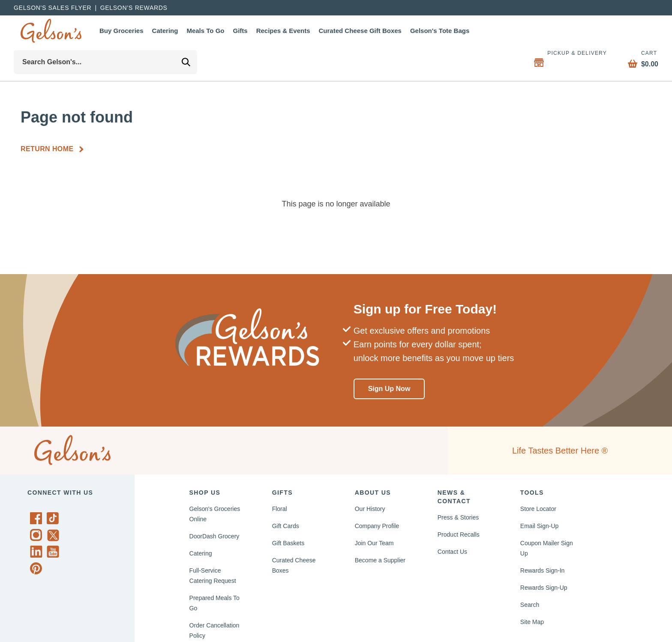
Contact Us (454, 552)
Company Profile (380, 526)
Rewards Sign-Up (546, 588)
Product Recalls (461, 535)
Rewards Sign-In (545, 570)
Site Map (533, 622)
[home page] (51, 31)
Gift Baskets (290, 543)
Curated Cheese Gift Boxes (382, 31)
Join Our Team (377, 543)
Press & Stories (460, 517)
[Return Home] (56, 149)
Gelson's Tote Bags (469, 31)
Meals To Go (215, 31)
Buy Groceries (124, 31)
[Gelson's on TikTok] (54, 520)
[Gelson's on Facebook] (37, 518)
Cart (646, 53)
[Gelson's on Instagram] (37, 535)
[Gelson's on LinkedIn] (37, 552)
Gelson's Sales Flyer (53, 8)
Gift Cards (287, 526)
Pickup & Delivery (572, 53)
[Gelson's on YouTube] (54, 553)
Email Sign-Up (542, 526)
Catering (171, 31)
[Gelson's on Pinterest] (37, 568)
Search (531, 605)
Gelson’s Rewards (136, 8)
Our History (372, 509)
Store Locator (541, 509)
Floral (281, 509)
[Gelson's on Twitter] (54, 535)
